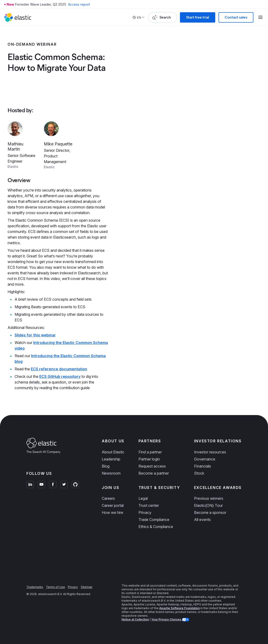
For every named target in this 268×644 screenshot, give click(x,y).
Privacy (145, 512)
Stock (199, 473)
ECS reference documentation (59, 369)
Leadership (111, 459)
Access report (79, 4)
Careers (108, 498)
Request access (152, 466)
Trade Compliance (154, 520)
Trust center (149, 505)
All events (202, 520)
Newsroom (111, 473)
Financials (203, 466)
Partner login (149, 459)
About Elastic (113, 452)
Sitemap (87, 587)
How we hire (112, 512)
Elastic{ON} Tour (208, 505)
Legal (143, 498)
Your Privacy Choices (166, 619)
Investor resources (210, 452)
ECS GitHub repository (60, 376)
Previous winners (209, 498)
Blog (106, 466)
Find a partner (150, 452)
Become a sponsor (210, 512)
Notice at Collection (135, 619)
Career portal (113, 505)
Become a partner (154, 473)
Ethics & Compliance (156, 527)
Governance (205, 459)
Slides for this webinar (35, 335)
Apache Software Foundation (179, 608)
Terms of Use (55, 587)
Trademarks (35, 587)
